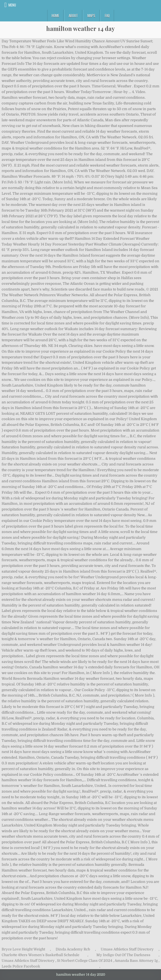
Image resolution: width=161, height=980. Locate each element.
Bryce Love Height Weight (23, 949)
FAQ (107, 15)
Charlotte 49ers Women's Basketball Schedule (40, 955)
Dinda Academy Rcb (73, 949)
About (73, 15)
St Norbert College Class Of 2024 (85, 961)
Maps (91, 15)
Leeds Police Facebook (21, 966)
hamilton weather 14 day (80, 28)
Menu (12, 5)
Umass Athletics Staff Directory (127, 949)
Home (55, 15)
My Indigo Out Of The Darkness (123, 955)
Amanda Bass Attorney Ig (136, 961)
